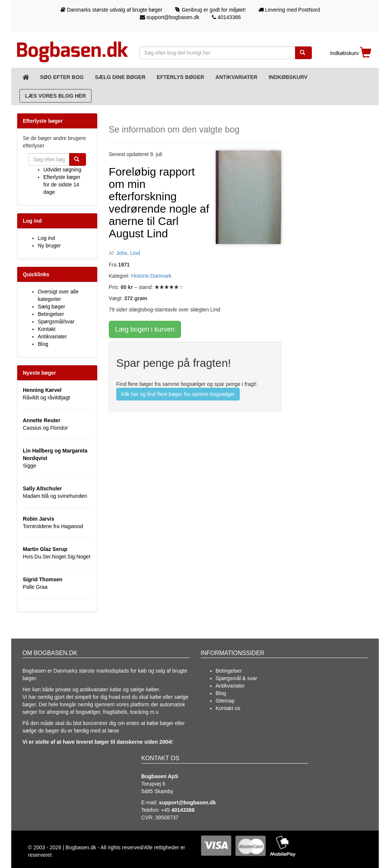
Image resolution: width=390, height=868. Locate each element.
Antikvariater (236, 77)
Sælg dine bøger (120, 77)
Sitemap (225, 701)
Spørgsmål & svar (237, 678)
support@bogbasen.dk (170, 17)
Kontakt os (228, 708)
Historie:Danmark (151, 276)
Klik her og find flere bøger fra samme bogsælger (178, 394)
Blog (43, 344)
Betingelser (51, 314)
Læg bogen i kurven (145, 329)
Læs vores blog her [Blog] (56, 96)
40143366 (226, 17)
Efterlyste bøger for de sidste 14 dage (62, 185)
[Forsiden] (26, 77)
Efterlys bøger (180, 77)
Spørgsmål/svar (56, 322)
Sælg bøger (51, 307)
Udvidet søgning (62, 170)
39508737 (167, 817)
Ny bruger (49, 246)
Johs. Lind (128, 253)
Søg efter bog (62, 77)
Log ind (46, 238)
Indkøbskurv (288, 77)
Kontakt (47, 329)
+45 (178, 810)
